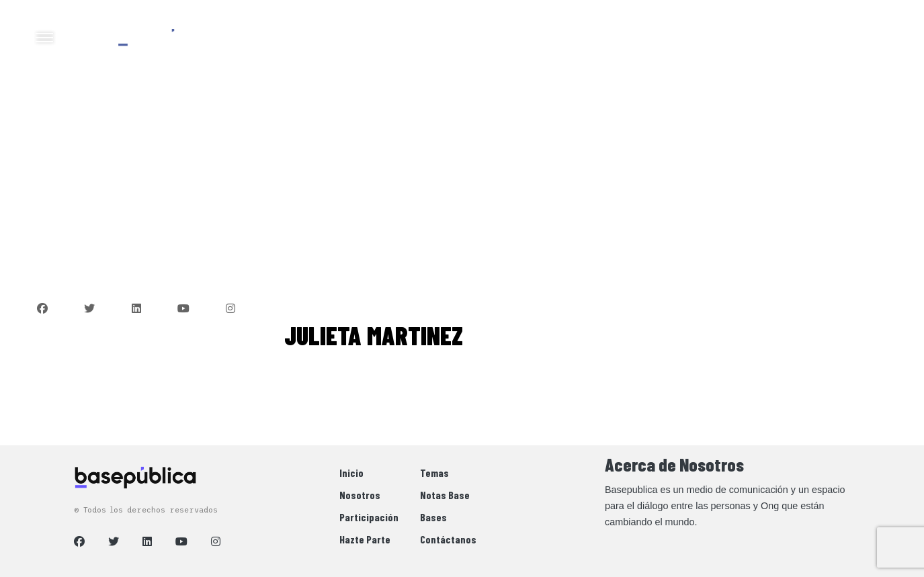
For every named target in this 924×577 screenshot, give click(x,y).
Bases (433, 517)
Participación (369, 517)
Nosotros (360, 495)
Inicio (351, 473)
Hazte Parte (365, 539)
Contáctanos (448, 539)
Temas (434, 473)
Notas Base (445, 495)
